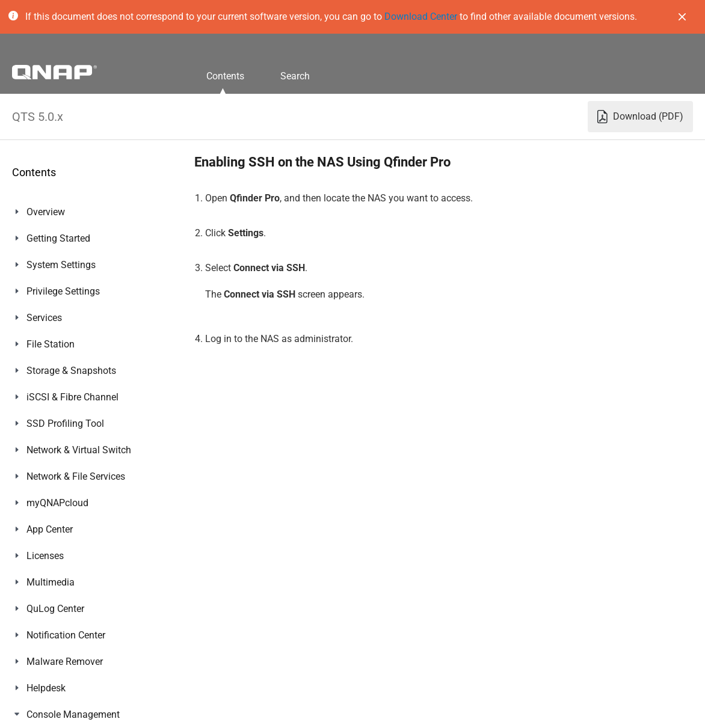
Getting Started (58, 238)
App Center (50, 529)
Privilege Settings (63, 291)
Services (44, 318)
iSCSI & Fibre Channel (72, 397)
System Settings (61, 265)
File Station (51, 344)
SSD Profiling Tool (65, 424)
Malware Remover (65, 662)
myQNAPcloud (57, 503)
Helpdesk (46, 688)
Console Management (73, 714)
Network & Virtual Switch (79, 450)
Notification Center (66, 635)
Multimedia (51, 582)
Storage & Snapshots (71, 371)
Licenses (45, 556)
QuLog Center (55, 609)
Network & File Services (76, 476)
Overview (46, 212)
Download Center (421, 17)
